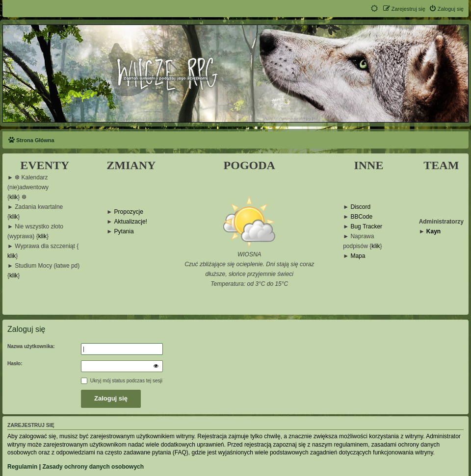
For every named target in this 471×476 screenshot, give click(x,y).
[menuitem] (446, 9)
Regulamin (22, 467)
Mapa (358, 256)
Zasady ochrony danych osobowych (93, 467)
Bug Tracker (366, 227)
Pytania (124, 232)
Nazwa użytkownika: (31, 346)
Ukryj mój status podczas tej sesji (122, 381)
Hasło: (15, 363)
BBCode (361, 217)
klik (13, 197)
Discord (360, 207)
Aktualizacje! (131, 222)
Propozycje (129, 212)
